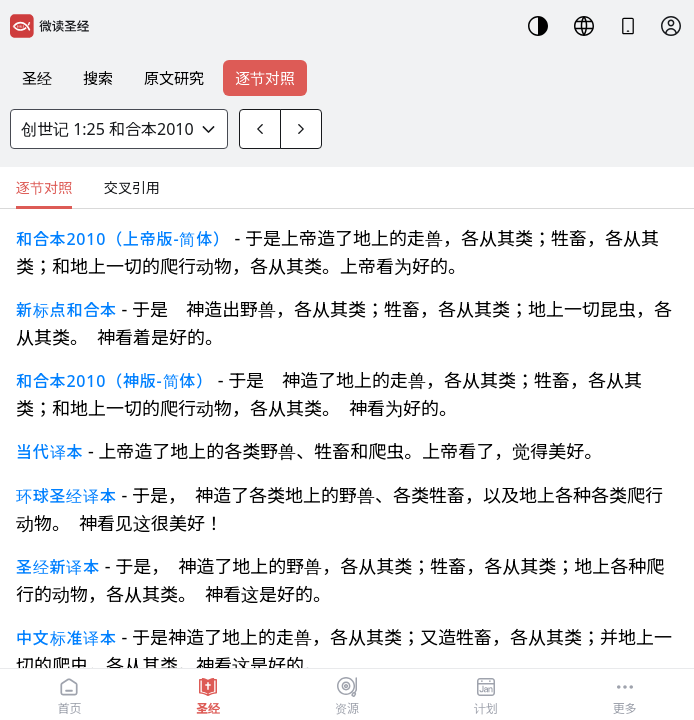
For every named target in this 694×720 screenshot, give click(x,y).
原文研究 (174, 78)
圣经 (37, 78)
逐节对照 (265, 78)
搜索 (98, 78)
